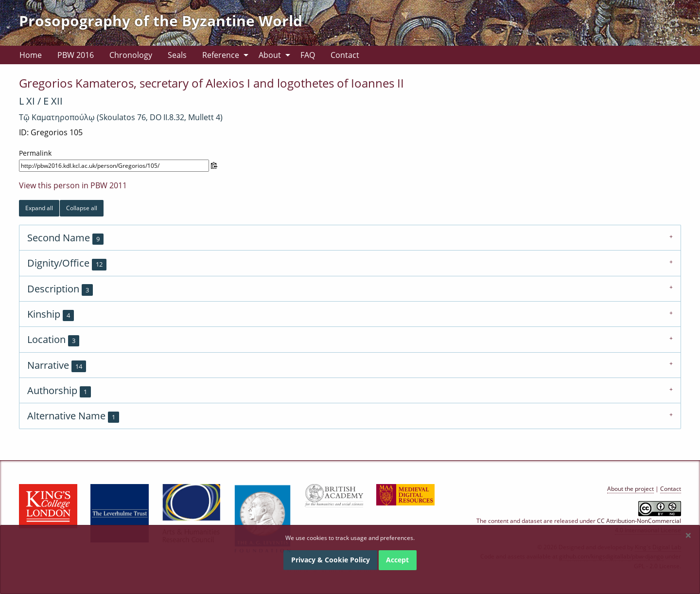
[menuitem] (31, 55)
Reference (221, 55)
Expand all (39, 208)
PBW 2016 (76, 55)
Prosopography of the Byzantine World (161, 21)
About (270, 55)
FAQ (308, 55)
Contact (345, 55)
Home (31, 55)
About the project (630, 489)
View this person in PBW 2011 (73, 185)
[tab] (350, 237)
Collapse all (82, 208)
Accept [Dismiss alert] (397, 560)
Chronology (131, 55)
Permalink (35, 153)
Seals (177, 55)
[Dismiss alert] (688, 535)
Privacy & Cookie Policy (331, 560)
